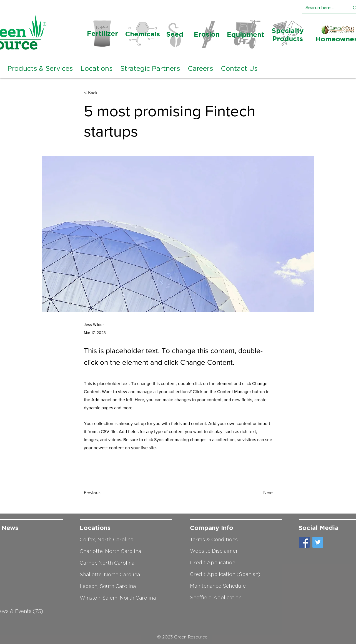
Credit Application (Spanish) (225, 574)
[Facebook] (304, 542)
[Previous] (102, 493)
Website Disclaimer (214, 551)
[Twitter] (318, 542)
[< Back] (102, 93)
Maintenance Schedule (218, 586)
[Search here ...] (321, 8)
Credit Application (213, 563)
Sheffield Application (216, 598)
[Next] (259, 493)
